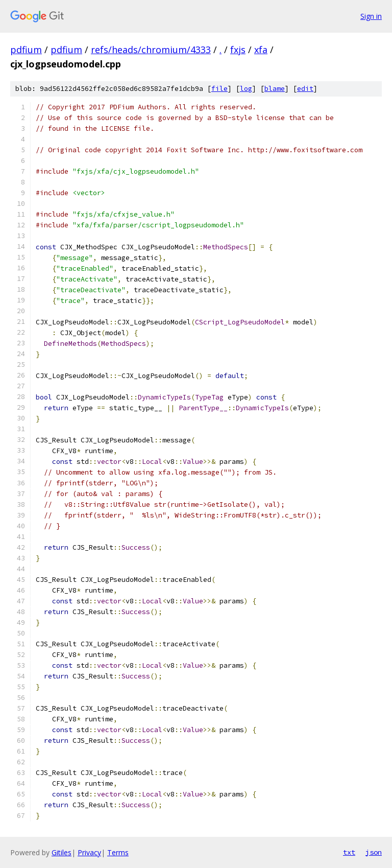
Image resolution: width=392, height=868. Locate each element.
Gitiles (62, 852)
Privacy (89, 852)
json (374, 852)
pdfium (26, 50)
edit (305, 89)
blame (275, 89)
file (219, 89)
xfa (261, 50)
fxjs (238, 50)
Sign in (371, 16)
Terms (118, 852)
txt (349, 852)
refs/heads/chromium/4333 (151, 50)
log (246, 89)
